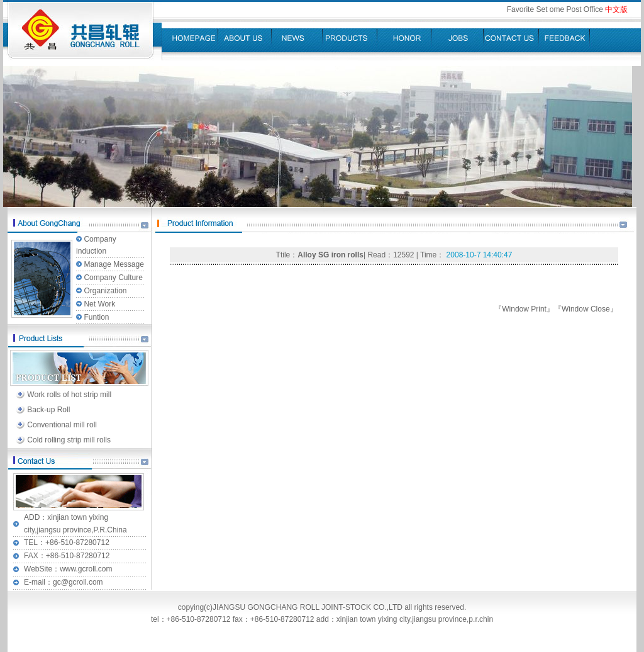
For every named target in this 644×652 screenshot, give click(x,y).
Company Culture (113, 278)
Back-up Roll (48, 410)
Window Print (524, 309)
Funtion (96, 317)
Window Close (586, 309)
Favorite (520, 9)
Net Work (99, 304)
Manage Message (114, 264)
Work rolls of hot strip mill (69, 395)
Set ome (551, 9)
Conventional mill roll (62, 425)
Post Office (585, 9)
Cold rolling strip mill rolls (69, 440)
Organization (105, 291)
